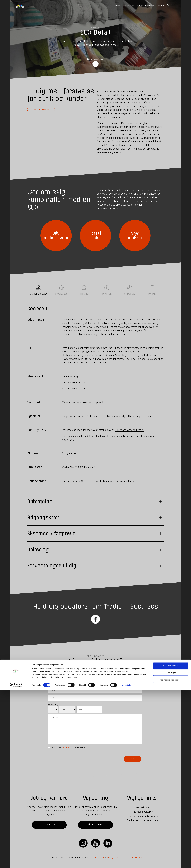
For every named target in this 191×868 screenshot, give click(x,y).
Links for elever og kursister (141, 816)
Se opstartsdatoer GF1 (74, 382)
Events (118, 5)
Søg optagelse (41, 110)
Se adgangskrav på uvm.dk (130, 430)
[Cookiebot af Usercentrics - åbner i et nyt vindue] (16, 863)
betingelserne (67, 747)
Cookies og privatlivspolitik (141, 820)
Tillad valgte (171, 851)
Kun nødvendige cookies (171, 858)
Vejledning (129, 5)
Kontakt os (142, 807)
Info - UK (160, 5)
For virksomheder (145, 5)
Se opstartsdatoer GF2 (74, 389)
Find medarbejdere (141, 812)
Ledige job (49, 825)
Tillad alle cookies (171, 844)
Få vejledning (95, 825)
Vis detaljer (127, 863)
